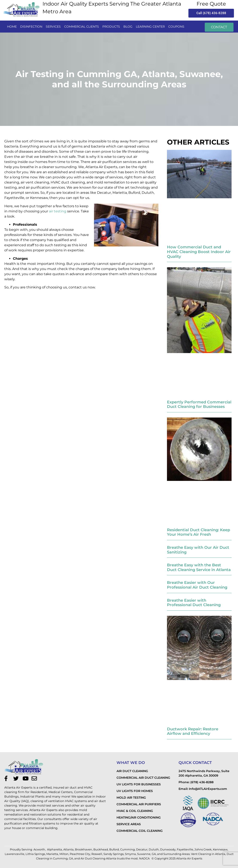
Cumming (127, 849)
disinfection (31, 27)
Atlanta (68, 849)
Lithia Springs (35, 854)
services (53, 27)
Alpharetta (55, 849)
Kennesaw (220, 849)
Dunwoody (168, 849)
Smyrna (130, 854)
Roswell (97, 854)
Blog (128, 27)
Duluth (154, 849)
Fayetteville (185, 849)
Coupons (176, 27)
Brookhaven (83, 849)
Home (12, 27)
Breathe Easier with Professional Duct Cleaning (194, 603)
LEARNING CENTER (150, 27)
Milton (64, 854)
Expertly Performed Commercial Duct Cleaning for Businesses (199, 404)
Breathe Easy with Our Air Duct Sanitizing (198, 550)
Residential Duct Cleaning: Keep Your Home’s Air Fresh (199, 532)
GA (154, 854)
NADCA (145, 858)
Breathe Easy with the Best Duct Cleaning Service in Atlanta (199, 567)
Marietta (52, 854)
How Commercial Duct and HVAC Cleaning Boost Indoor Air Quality (199, 252)
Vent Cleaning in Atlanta (208, 854)
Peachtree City (80, 854)
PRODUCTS (111, 27)
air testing (58, 211)
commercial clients (82, 27)
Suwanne (144, 854)
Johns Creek (203, 849)
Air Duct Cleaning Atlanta (98, 858)
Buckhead (101, 849)
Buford (114, 849)
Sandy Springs (114, 854)
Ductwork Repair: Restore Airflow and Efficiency (193, 731)
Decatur (142, 849)
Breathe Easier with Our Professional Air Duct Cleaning (197, 585)
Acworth (39, 849)
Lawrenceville (14, 854)
